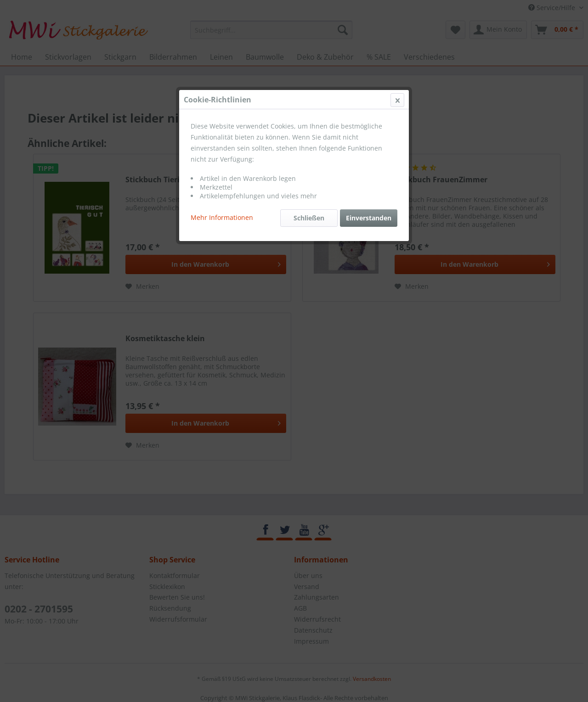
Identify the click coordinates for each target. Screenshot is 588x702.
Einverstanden (369, 218)
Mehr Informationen (222, 217)
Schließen (309, 218)
